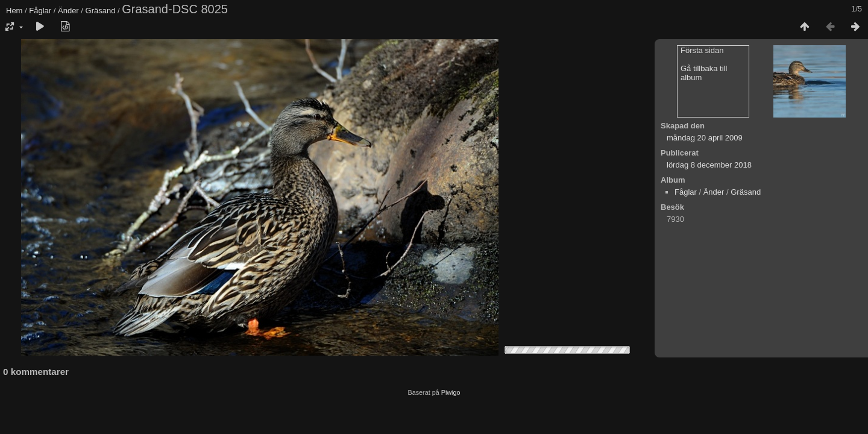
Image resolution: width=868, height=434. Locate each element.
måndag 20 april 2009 (705, 138)
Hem (14, 11)
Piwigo (451, 392)
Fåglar (40, 11)
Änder (68, 11)
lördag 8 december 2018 (709, 165)
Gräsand (101, 11)
